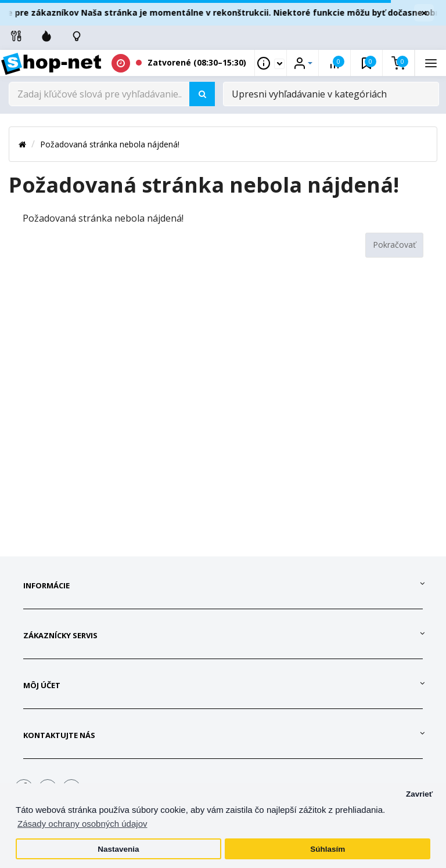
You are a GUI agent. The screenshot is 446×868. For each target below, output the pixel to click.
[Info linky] (16, 36)
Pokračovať (394, 245)
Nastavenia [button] (118, 849)
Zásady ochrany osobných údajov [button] (82, 824)
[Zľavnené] (46, 36)
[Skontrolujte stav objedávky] (77, 36)
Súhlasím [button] (328, 849)
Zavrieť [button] (419, 794)
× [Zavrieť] (424, 13)
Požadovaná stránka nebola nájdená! (110, 144)
